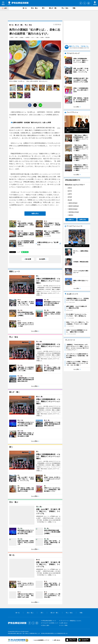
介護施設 (22, 37)
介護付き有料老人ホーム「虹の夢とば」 (48, 243)
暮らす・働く (53, 8)
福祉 (38, 37)
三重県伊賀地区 (73, 209)
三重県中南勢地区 (73, 206)
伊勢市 (70, 188)
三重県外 (70, 215)
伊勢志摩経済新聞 (18, 3)
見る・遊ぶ (34, 8)
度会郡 (70, 200)
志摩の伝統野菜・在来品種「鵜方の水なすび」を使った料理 (32, 123)
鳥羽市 (12, 37)
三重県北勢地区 (73, 203)
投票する (71, 220)
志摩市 (70, 194)
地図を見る (35, 213)
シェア (19, 252)
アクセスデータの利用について (50, 623)
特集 (74, 8)
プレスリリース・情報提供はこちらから (71, 621)
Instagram (89, 3)
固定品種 (48, 37)
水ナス (33, 37)
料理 (16, 37)
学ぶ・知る (65, 8)
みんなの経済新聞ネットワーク (18, 640)
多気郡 (70, 197)
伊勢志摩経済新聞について (49, 621)
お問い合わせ (64, 623)
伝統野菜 (27, 37)
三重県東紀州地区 (73, 212)
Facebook (81, 3)
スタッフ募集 (64, 625)
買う (43, 8)
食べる (25, 8)
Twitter (85, 3)
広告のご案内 (46, 625)
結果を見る (83, 220)
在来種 (42, 37)
